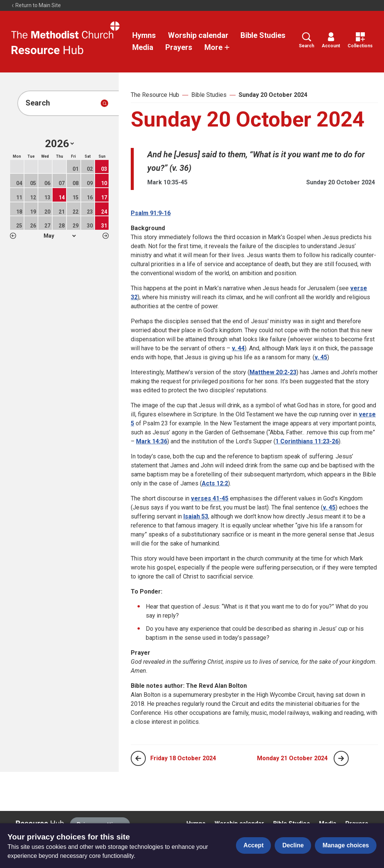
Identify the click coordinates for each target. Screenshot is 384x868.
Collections (360, 40)
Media (143, 47)
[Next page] (341, 758)
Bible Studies (263, 35)
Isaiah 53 (196, 516)
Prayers (179, 47)
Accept (253, 845)
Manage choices (346, 845)
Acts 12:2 (215, 483)
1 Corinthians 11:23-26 (307, 441)
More (217, 47)
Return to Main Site (36, 5)
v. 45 (321, 357)
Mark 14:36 (152, 441)
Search (306, 40)
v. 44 (238, 348)
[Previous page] (138, 758)
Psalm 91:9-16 (151, 213)
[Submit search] (104, 103)
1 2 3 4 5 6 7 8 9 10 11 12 (60, 236)
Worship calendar (198, 35)
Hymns (144, 35)
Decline (293, 845)
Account (331, 40)
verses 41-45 (210, 498)
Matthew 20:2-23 (273, 372)
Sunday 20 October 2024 (273, 95)
